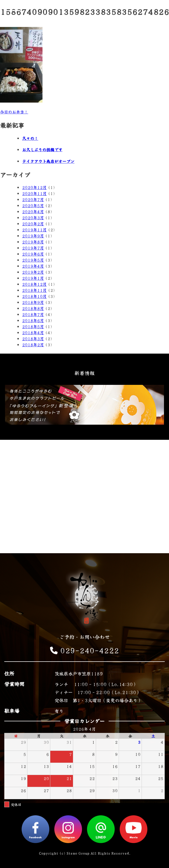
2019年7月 (33, 248)
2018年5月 (33, 326)
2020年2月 (33, 224)
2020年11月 (34, 193)
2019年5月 (33, 260)
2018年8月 (33, 308)
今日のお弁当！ (14, 112)
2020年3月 (33, 218)
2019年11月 (34, 230)
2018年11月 (34, 290)
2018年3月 (33, 338)
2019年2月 (33, 272)
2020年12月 (34, 187)
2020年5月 (33, 205)
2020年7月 (33, 199)
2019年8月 (33, 242)
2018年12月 (34, 284)
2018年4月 (33, 332)
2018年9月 (33, 302)
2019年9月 (33, 236)
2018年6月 (33, 320)
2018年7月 (33, 314)
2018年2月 (33, 345)
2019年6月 (33, 254)
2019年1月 (33, 278)
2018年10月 (34, 296)
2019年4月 (33, 266)
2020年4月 (33, 211)
